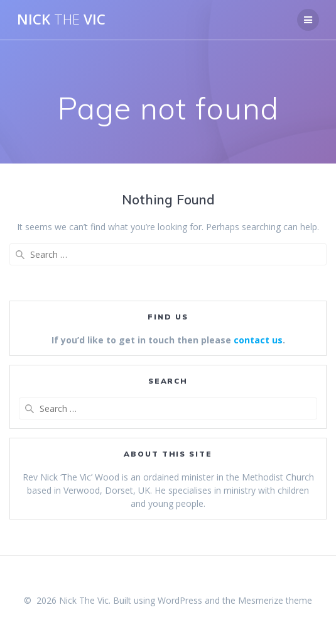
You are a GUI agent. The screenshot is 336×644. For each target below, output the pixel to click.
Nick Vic (61, 19)
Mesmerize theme (275, 600)
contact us (258, 340)
